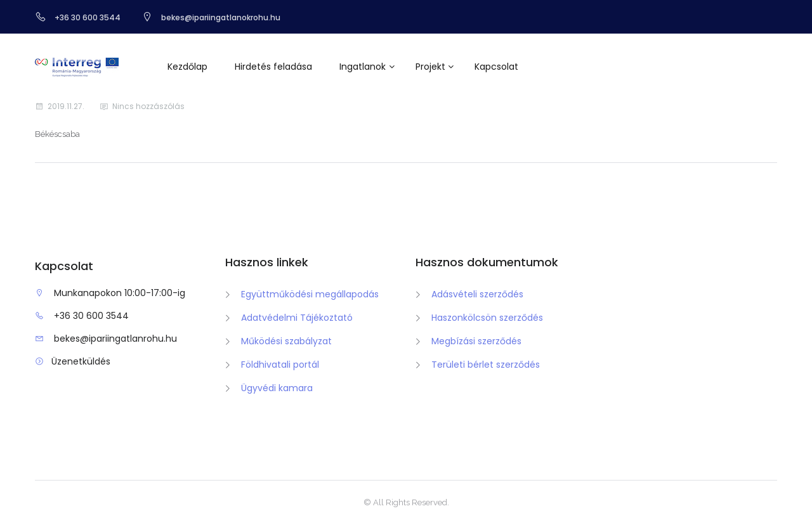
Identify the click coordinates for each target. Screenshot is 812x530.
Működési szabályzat (286, 341)
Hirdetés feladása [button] (273, 67)
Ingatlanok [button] (363, 67)
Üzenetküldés (81, 361)
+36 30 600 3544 (91, 316)
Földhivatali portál (280, 365)
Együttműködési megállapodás (310, 294)
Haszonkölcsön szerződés (487, 318)
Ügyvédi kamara (277, 388)
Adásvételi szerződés (477, 294)
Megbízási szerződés (476, 341)
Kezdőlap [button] (187, 67)
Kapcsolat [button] (496, 67)
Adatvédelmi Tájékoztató (297, 318)
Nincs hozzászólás (148, 106)
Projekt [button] (430, 67)
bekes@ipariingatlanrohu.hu (115, 339)
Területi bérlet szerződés (486, 365)
